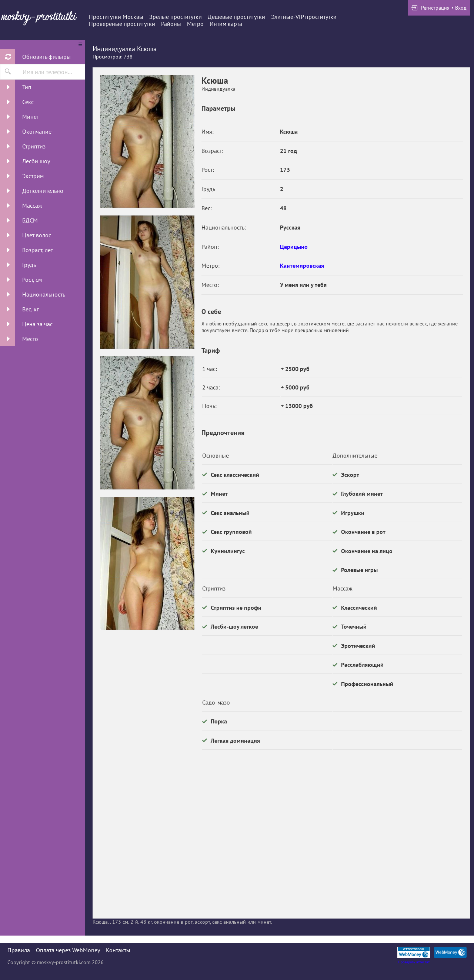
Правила (19, 950)
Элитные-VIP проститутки (304, 17)
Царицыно (294, 247)
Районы (171, 24)
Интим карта (226, 24)
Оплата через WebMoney (68, 950)
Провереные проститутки (122, 24)
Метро (195, 24)
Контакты (118, 950)
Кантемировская (302, 265)
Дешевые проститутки (236, 17)
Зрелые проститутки (176, 17)
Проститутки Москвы (116, 17)
